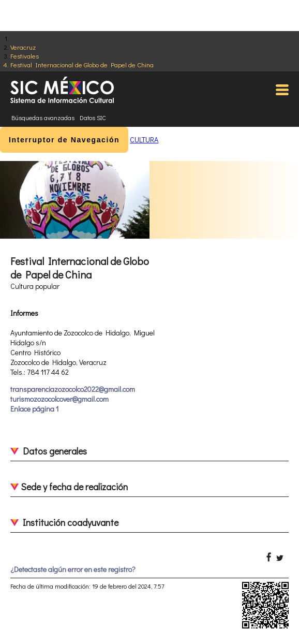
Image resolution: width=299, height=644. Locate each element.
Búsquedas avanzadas (43, 118)
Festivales (25, 56)
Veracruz (23, 47)
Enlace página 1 (34, 409)
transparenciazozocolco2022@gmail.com (73, 389)
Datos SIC (93, 118)
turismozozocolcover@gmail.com (59, 399)
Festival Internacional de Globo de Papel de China (82, 64)
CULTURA (144, 140)
